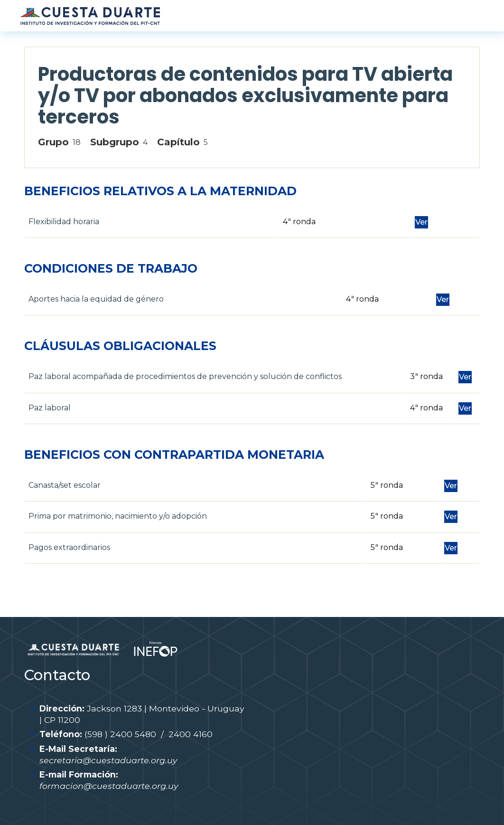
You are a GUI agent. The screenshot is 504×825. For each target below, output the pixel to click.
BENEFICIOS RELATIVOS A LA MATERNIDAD (160, 191)
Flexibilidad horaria (64, 222)
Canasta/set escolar (65, 485)
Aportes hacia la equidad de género (96, 299)
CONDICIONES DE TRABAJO (111, 268)
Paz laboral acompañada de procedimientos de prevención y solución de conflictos (185, 376)
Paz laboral (50, 408)
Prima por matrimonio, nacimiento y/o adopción (118, 516)
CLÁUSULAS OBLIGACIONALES (120, 346)
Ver (421, 222)
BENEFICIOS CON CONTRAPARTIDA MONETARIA (174, 455)
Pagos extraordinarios (69, 547)
